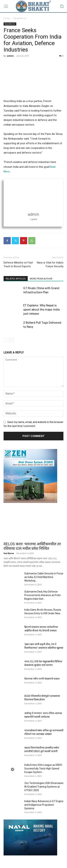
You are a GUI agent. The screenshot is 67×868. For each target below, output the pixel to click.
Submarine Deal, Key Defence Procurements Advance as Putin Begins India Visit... (43, 595)
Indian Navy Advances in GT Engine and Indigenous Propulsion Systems (44, 805)
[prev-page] (6, 340)
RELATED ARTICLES (17, 279)
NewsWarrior (20, 18)
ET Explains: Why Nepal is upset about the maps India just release (41, 310)
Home (7, 18)
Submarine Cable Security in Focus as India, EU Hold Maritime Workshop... (44, 577)
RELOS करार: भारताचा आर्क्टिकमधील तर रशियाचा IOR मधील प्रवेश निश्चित (32, 546)
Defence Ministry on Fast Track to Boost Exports (18, 264)
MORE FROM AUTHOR (45, 279)
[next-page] (12, 340)
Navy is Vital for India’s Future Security (50, 264)
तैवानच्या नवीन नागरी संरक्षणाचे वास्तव (42, 679)
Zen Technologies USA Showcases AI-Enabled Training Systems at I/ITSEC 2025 (44, 787)
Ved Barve (9, 553)
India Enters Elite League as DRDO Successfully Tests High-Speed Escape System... (43, 769)
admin (10, 56)
